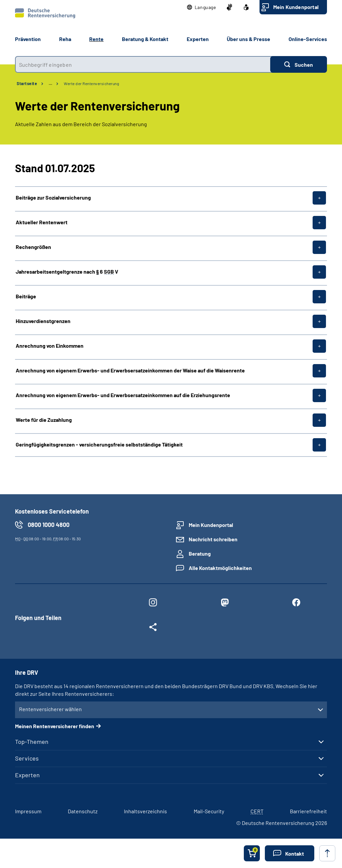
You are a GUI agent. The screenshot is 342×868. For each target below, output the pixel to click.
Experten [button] (198, 39)
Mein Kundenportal (296, 7)
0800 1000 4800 (49, 525)
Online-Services (308, 39)
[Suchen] (299, 64)
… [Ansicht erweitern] (50, 83)
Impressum (28, 811)
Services (27, 758)
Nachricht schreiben (213, 539)
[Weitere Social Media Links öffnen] (153, 628)
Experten (27, 775)
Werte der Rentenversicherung (91, 83)
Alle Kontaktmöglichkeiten (220, 568)
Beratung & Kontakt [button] (145, 39)
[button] (202, 7)
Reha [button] (65, 39)
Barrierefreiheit (308, 811)
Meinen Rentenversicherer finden (55, 726)
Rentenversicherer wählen (50, 709)
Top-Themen (32, 742)
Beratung (200, 553)
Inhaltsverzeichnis (145, 811)
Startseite (27, 83)
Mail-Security (209, 811)
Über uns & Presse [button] (248, 39)
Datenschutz (83, 811)
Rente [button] (96, 39)
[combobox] (143, 64)
